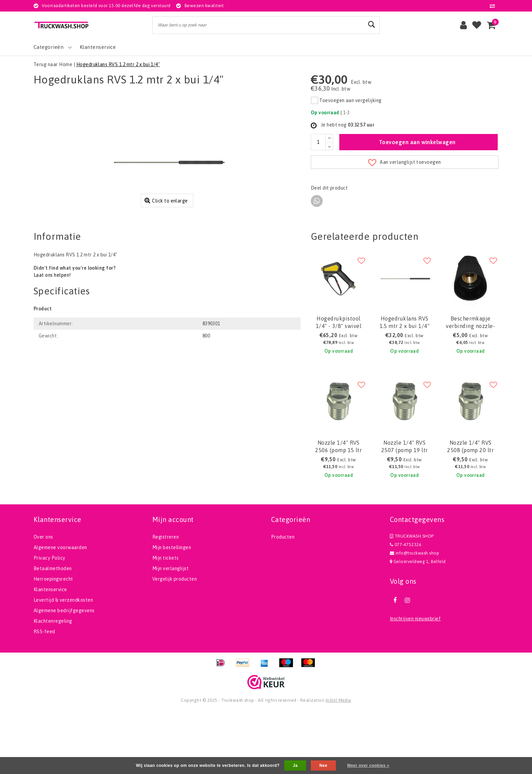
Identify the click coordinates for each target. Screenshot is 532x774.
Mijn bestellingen (172, 610)
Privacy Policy (50, 621)
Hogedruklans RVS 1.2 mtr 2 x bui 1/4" (118, 64)
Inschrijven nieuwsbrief (415, 681)
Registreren (166, 600)
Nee (323, 766)
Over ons (43, 600)
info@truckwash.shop (414, 616)
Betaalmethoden (53, 631)
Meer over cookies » (368, 766)
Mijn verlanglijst (170, 631)
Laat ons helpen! (52, 338)
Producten (283, 600)
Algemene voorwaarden (60, 610)
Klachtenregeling (53, 684)
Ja (295, 766)
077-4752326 (406, 607)
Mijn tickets (166, 621)
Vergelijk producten (175, 642)
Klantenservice (50, 652)
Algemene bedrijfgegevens (64, 673)
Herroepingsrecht (53, 642)
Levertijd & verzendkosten (63, 663)
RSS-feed (44, 694)
